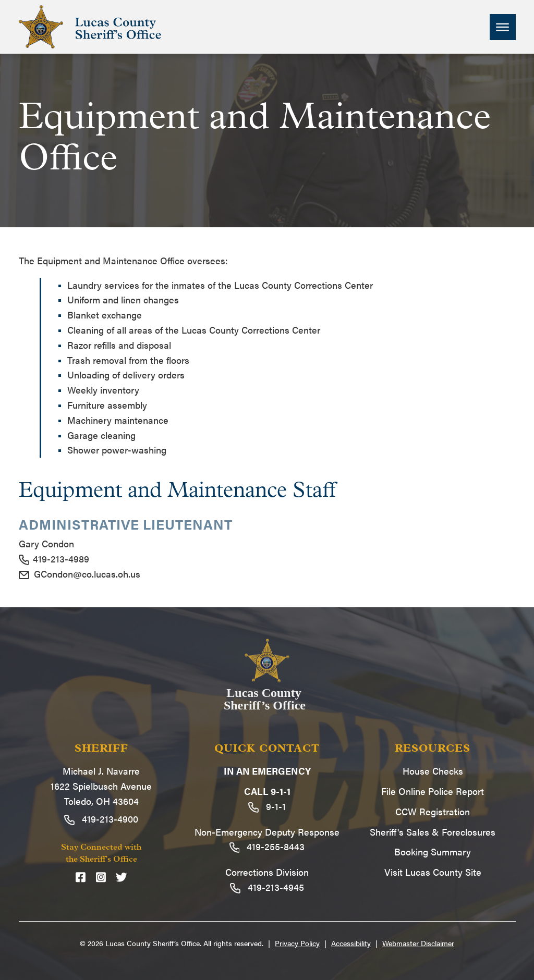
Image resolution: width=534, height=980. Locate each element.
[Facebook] (81, 877)
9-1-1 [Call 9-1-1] (267, 806)
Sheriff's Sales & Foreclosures (433, 832)
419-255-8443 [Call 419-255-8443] (267, 846)
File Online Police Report (433, 791)
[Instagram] (101, 877)
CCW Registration (433, 811)
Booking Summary (433, 852)
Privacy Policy (297, 943)
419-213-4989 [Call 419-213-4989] (54, 559)
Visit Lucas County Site (433, 872)
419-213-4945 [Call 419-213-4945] (267, 887)
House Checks (433, 771)
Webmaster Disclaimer (418, 943)
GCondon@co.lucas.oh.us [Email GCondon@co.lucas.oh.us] (80, 574)
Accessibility (351, 943)
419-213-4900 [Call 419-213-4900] (101, 819)
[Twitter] (122, 877)
